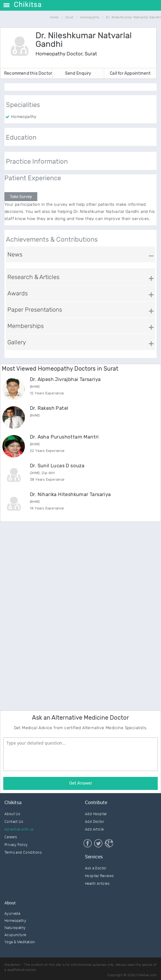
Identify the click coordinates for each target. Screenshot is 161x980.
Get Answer (81, 783)
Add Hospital (96, 814)
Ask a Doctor (96, 868)
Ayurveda (12, 913)
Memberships (26, 326)
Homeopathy (15, 920)
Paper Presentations (35, 310)
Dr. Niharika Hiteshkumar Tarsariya (70, 494)
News (15, 254)
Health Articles (97, 883)
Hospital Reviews (99, 876)
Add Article (94, 829)
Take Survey (21, 196)
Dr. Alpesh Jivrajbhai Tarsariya (65, 379)
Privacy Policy (16, 844)
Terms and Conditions (23, 852)
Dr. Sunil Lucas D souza (57, 466)
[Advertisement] (44, 615)
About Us (12, 814)
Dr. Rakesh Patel (49, 408)
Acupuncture (15, 935)
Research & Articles (33, 277)
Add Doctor (95, 821)
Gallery (17, 342)
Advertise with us (19, 829)
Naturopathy (15, 928)
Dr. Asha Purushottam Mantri (64, 437)
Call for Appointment (130, 73)
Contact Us (14, 821)
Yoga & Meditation (20, 942)
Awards (18, 293)
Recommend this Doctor (28, 73)
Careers (11, 837)
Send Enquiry (78, 73)
